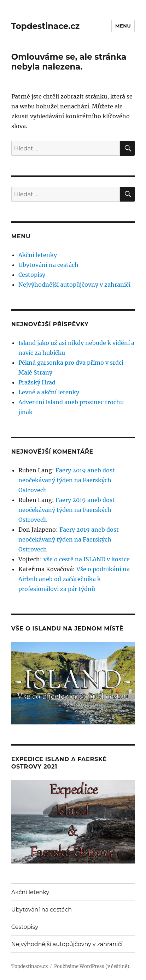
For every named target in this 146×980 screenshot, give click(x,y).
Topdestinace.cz (45, 26)
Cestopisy (32, 275)
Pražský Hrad (37, 382)
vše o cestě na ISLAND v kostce (87, 559)
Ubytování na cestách (48, 265)
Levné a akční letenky (49, 392)
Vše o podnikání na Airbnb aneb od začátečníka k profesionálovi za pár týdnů (74, 579)
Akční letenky (38, 255)
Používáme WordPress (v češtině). (92, 966)
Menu (123, 26)
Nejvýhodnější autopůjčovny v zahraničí (74, 285)
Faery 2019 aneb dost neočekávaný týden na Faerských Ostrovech (67, 480)
